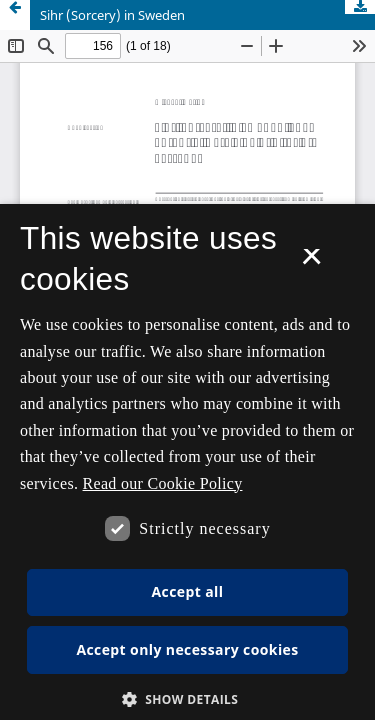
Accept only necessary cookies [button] (187, 649)
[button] (188, 699)
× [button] (311, 263)
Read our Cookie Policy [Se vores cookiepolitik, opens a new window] (163, 483)
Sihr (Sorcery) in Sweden (112, 15)
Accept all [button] (188, 591)
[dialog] (187, 462)
